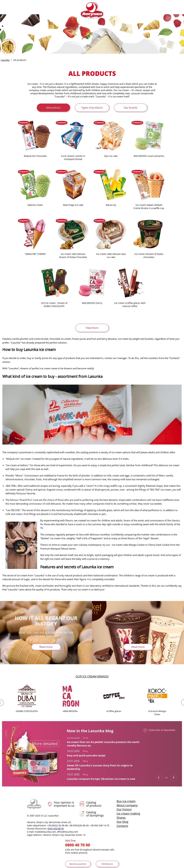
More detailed (45, 743)
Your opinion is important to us (64, 804)
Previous (159, 778)
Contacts (122, 826)
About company (127, 805)
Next (173, 778)
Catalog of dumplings (95, 814)
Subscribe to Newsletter (159, 731)
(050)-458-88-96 (56, 829)
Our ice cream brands (92, 676)
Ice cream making (128, 813)
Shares (121, 818)
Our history (124, 809)
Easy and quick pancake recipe (86, 755)
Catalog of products (94, 804)
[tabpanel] (105, 741)
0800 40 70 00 (78, 845)
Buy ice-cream (126, 801)
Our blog (122, 822)
